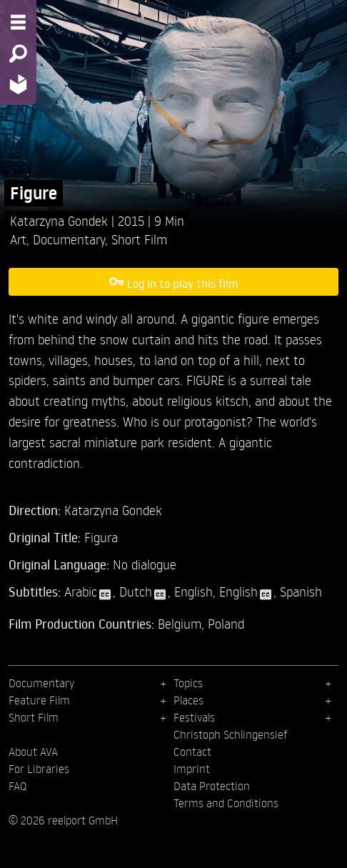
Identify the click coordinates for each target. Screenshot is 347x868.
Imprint (192, 769)
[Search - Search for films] (18, 54)
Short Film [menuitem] (34, 717)
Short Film (139, 239)
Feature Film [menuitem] (39, 700)
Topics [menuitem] (188, 683)
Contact (192, 752)
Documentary (69, 239)
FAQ (17, 786)
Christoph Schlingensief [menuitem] (231, 734)
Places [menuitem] (188, 700)
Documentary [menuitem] (41, 683)
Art (18, 239)
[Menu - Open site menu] (18, 22)
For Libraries (39, 769)
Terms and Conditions (226, 803)
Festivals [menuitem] (194, 717)
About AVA (33, 752)
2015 (133, 220)
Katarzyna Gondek (61, 220)
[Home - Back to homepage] (18, 84)
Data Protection (212, 786)
